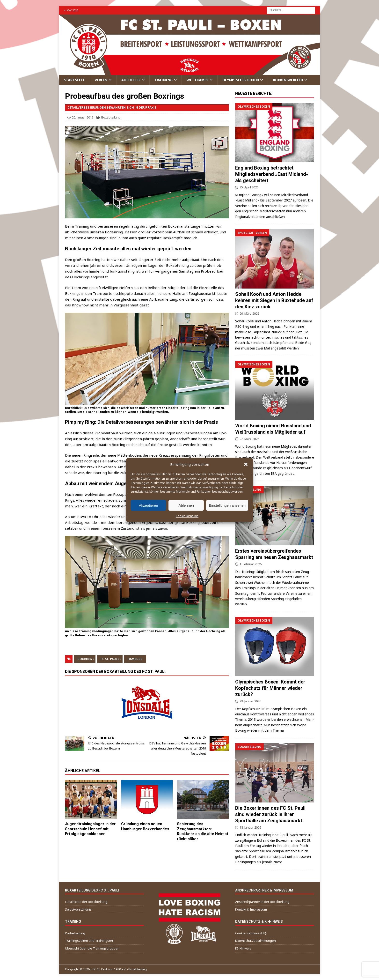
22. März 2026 (249, 439)
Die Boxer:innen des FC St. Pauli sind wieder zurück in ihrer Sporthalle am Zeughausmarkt (270, 814)
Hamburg (135, 659)
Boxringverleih (288, 80)
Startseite (74, 80)
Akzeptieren (148, 505)
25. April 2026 (249, 187)
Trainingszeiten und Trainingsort (89, 941)
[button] (246, 464)
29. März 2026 (249, 313)
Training (164, 80)
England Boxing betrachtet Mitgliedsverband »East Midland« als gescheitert (272, 174)
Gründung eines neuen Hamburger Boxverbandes (145, 826)
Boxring (85, 659)
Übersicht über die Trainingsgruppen (92, 948)
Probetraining (75, 933)
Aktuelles (131, 80)
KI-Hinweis (243, 948)
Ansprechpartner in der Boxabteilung (262, 902)
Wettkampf (197, 80)
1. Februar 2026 (251, 564)
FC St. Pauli (110, 659)
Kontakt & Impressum (251, 909)
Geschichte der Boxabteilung (86, 902)
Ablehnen (186, 505)
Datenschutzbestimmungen (255, 941)
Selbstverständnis (78, 909)
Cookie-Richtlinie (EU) (251, 933)
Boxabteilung (111, 117)
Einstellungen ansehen (227, 505)
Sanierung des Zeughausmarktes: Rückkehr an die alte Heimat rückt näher (203, 831)
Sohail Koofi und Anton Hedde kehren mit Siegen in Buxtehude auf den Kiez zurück (274, 300)
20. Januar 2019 (83, 117)
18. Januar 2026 (250, 827)
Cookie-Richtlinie (187, 516)
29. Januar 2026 (250, 701)
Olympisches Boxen (241, 80)
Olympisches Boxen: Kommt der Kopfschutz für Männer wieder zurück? (270, 688)
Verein (101, 80)
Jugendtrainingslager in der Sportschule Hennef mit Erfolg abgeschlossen (90, 829)
